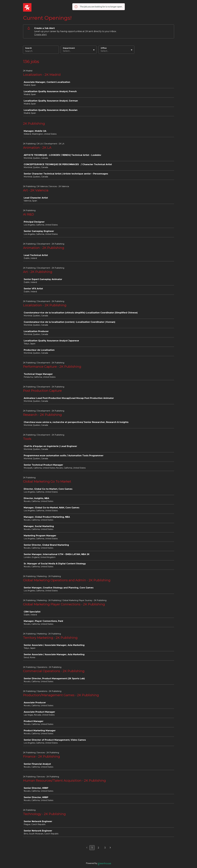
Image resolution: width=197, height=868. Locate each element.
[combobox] (63, 51)
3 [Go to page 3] (105, 848)
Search (29, 48)
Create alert (41, 35)
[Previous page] (87, 848)
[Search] (41, 51)
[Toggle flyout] (94, 50)
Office (104, 48)
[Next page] (110, 848)
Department (69, 48)
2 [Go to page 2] (98, 848)
